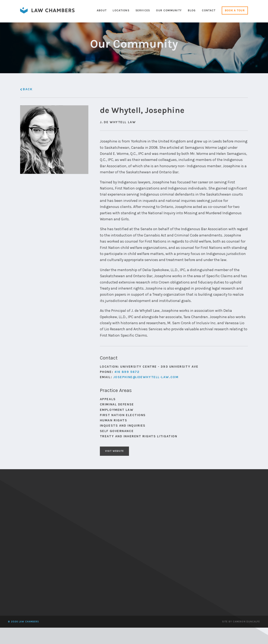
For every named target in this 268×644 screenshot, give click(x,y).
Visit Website (119, 488)
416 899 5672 (127, 407)
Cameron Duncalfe (246, 638)
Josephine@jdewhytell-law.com (146, 413)
